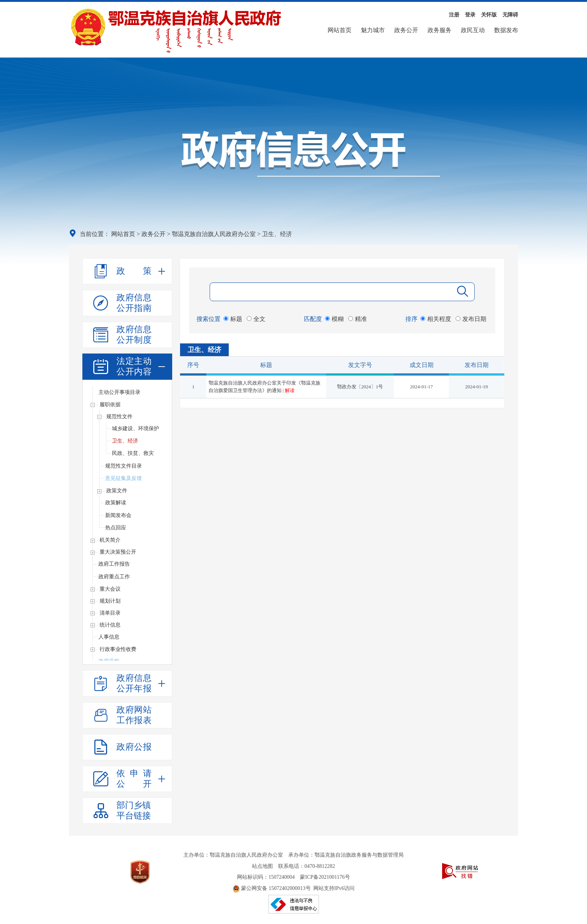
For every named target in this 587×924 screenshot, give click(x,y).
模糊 (334, 319)
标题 (233, 319)
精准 (358, 319)
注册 (454, 15)
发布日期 (471, 319)
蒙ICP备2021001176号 (325, 877)
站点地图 (262, 866)
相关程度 (436, 319)
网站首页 (340, 30)
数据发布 (506, 30)
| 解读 (289, 390)
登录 (470, 15)
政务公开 (406, 30)
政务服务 (440, 30)
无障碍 (510, 15)
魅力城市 (373, 30)
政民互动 (473, 30)
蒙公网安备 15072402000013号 (272, 888)
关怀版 (489, 15)
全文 (256, 319)
